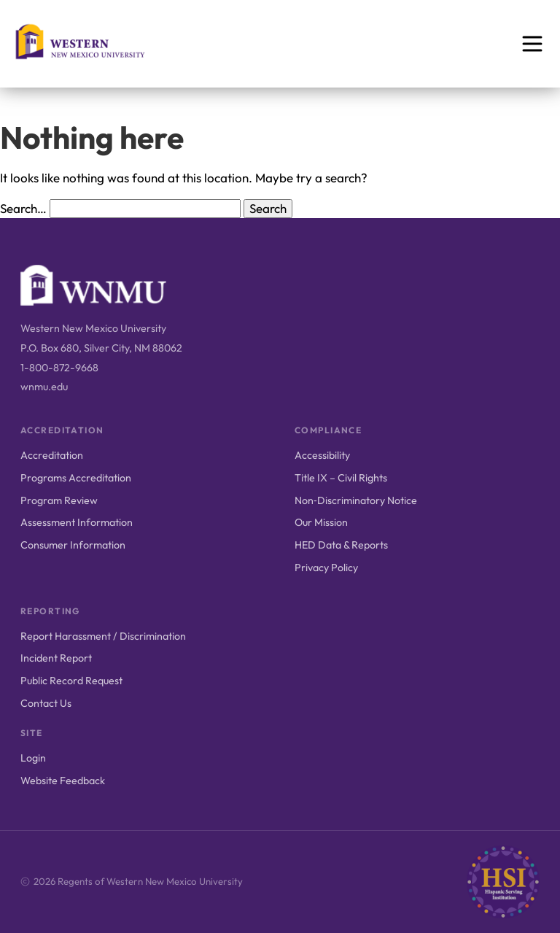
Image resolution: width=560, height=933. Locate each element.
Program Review (59, 500)
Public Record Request (71, 681)
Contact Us (46, 703)
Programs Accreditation (76, 478)
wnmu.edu (44, 387)
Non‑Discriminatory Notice (356, 500)
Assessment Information (77, 522)
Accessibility (322, 455)
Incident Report (56, 658)
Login (33, 758)
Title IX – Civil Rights (341, 478)
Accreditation (52, 455)
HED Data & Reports (341, 545)
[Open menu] (532, 44)
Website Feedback (63, 781)
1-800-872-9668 (59, 368)
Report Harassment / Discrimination (103, 636)
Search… (23, 208)
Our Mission (321, 522)
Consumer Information (73, 545)
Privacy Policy (326, 568)
